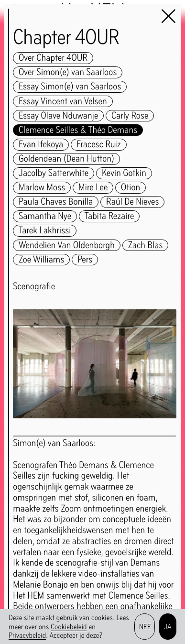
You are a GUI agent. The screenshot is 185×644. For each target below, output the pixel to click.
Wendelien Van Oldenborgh (67, 246)
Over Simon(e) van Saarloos (68, 72)
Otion (131, 188)
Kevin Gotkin (124, 173)
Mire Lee (93, 188)
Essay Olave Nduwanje (58, 116)
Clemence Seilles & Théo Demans (78, 130)
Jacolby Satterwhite (54, 173)
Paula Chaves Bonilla (56, 202)
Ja (168, 627)
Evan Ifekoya (41, 145)
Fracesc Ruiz (99, 145)
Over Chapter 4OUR (53, 58)
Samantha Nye (45, 216)
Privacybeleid (27, 635)
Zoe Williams (41, 260)
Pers (85, 260)
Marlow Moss (42, 188)
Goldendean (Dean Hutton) (66, 159)
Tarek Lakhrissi (45, 231)
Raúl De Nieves (132, 202)
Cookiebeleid (69, 627)
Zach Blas (146, 246)
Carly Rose (130, 116)
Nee (145, 627)
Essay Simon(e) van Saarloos (70, 87)
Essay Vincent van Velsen (63, 102)
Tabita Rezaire (109, 216)
